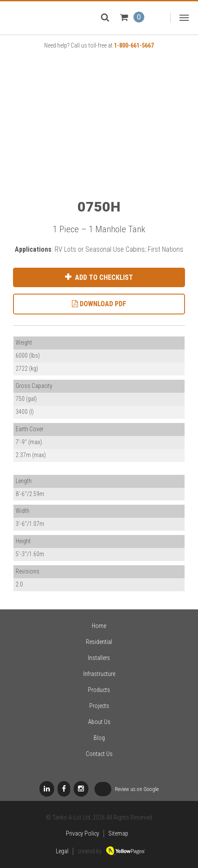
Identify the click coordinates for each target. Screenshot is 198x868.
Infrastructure (99, 674)
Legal (62, 851)
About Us (99, 722)
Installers (99, 658)
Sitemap (118, 833)
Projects (99, 706)
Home (99, 626)
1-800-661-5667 (134, 45)
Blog (99, 738)
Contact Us (99, 754)
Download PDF (99, 304)
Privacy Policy (83, 833)
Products (99, 690)
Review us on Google (127, 790)
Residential (99, 642)
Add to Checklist (103, 277)
